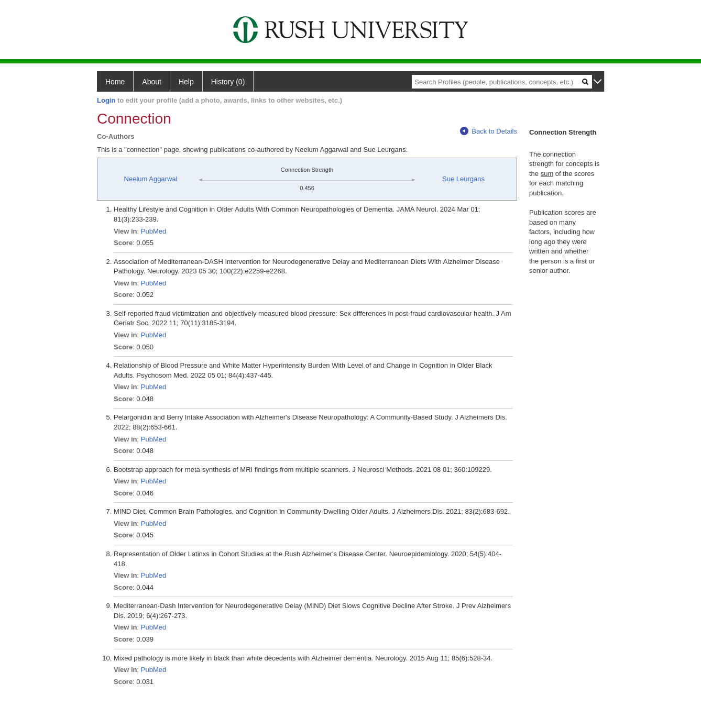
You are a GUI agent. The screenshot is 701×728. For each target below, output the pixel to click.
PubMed (154, 231)
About (152, 82)
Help (186, 82)
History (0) (228, 82)
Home (115, 82)
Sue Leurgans (463, 179)
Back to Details (489, 131)
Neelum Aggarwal (151, 179)
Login (106, 100)
